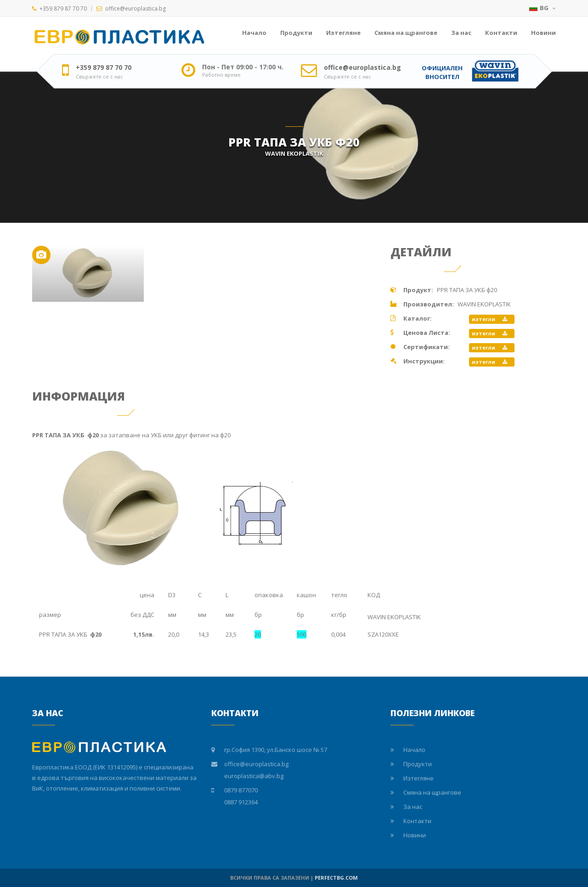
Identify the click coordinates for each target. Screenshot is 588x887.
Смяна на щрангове (406, 33)
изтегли (489, 319)
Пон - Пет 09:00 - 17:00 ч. (243, 67)
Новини (543, 33)
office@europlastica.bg (136, 8)
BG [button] (543, 8)
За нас (461, 33)
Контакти (501, 33)
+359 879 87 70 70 (63, 8)
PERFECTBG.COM (336, 878)
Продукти (296, 33)
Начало (254, 33)
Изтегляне (343, 33)
